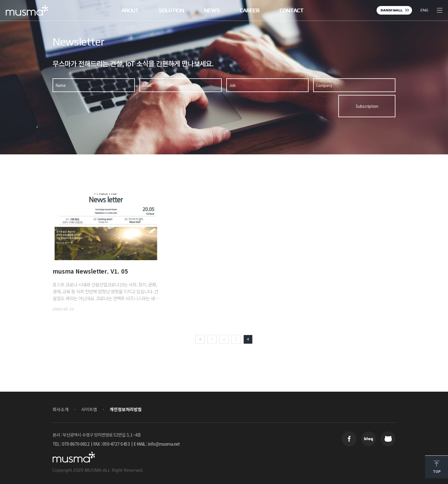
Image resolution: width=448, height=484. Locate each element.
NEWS (212, 10)
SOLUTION (171, 10)
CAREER (250, 10)
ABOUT (130, 10)
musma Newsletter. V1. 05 (90, 271)
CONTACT (291, 10)
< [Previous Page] (200, 339)
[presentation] (292, 106)
